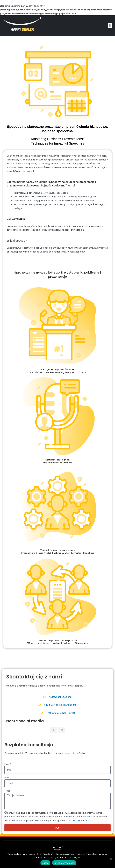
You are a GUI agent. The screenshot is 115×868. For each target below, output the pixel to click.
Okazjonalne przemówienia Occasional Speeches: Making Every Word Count (57, 371)
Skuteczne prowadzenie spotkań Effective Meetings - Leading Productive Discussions (57, 642)
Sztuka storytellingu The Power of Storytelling (58, 461)
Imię (7, 764)
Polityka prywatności (64, 863)
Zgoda (45, 863)
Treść (7, 791)
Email (8, 777)
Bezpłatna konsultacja (29, 745)
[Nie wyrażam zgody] (111, 859)
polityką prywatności (79, 820)
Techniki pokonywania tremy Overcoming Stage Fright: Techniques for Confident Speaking (57, 552)
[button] (110, 26)
